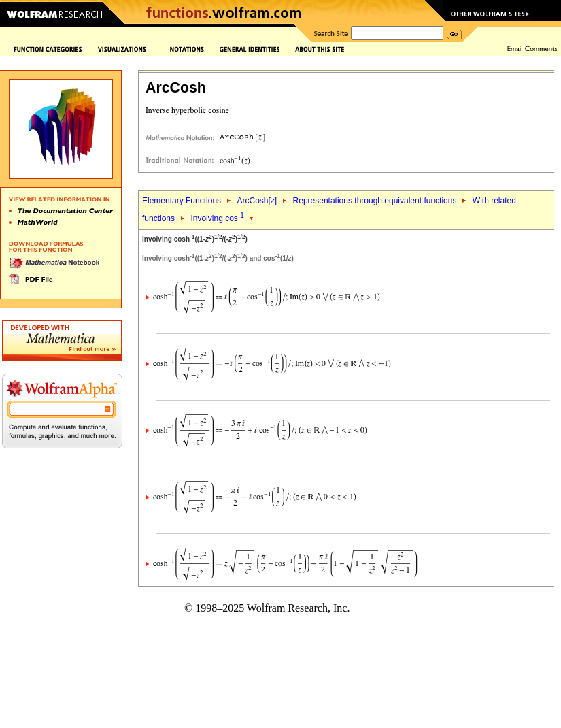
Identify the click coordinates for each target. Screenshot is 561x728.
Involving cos (217, 218)
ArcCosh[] (257, 201)
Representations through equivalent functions (375, 201)
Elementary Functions (182, 201)
